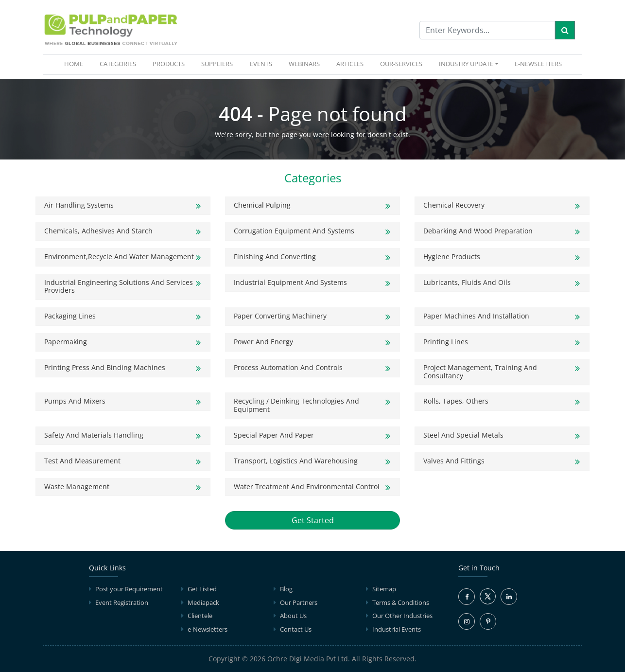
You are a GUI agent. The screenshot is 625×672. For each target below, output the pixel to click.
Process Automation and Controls (288, 367)
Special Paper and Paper (274, 435)
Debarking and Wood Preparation (478, 231)
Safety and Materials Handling (94, 435)
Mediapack (203, 602)
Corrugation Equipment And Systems (294, 231)
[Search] (565, 30)
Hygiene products (452, 256)
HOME (76, 63)
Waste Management (77, 486)
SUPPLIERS (217, 64)
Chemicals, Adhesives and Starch (98, 231)
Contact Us (296, 629)
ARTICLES (350, 64)
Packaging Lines (70, 316)
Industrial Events (397, 629)
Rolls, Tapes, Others (456, 401)
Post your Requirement (129, 589)
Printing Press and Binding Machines (105, 367)
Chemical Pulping (262, 205)
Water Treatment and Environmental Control (307, 486)
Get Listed (202, 589)
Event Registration (122, 602)
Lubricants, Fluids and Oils (467, 282)
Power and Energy (263, 342)
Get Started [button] (313, 520)
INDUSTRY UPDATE (466, 64)
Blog (286, 589)
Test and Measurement (82, 461)
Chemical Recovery (454, 205)
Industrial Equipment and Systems (290, 282)
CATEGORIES (118, 64)
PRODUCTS (169, 64)
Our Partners (299, 602)
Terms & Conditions (401, 602)
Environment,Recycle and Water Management (119, 256)
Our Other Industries (402, 616)
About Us (293, 616)
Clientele (200, 616)
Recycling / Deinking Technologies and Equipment (296, 405)
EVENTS (261, 64)
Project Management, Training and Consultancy (480, 371)
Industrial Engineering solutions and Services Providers (119, 286)
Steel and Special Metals (463, 435)
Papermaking (66, 342)
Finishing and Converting (275, 256)
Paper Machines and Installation (476, 316)
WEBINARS (304, 64)
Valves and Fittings (454, 461)
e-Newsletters (538, 64)
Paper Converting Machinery (280, 316)
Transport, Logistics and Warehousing (296, 461)
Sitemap (384, 589)
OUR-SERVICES (401, 64)
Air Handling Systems (79, 205)
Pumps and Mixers (75, 401)
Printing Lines (446, 342)
